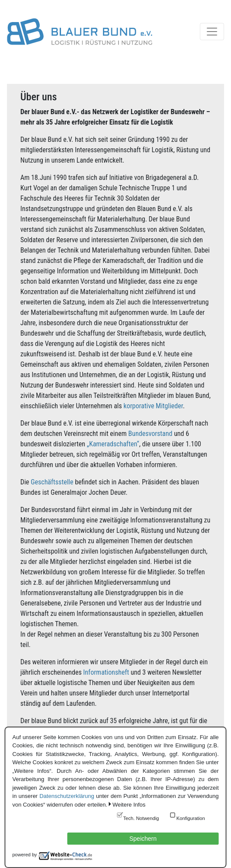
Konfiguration (191, 818)
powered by (25, 855)
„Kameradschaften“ (113, 444)
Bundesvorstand (150, 434)
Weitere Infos (129, 805)
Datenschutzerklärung (67, 796)
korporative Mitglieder (153, 406)
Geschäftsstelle (52, 482)
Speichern (143, 839)
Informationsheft (106, 672)
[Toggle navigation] (212, 32)
